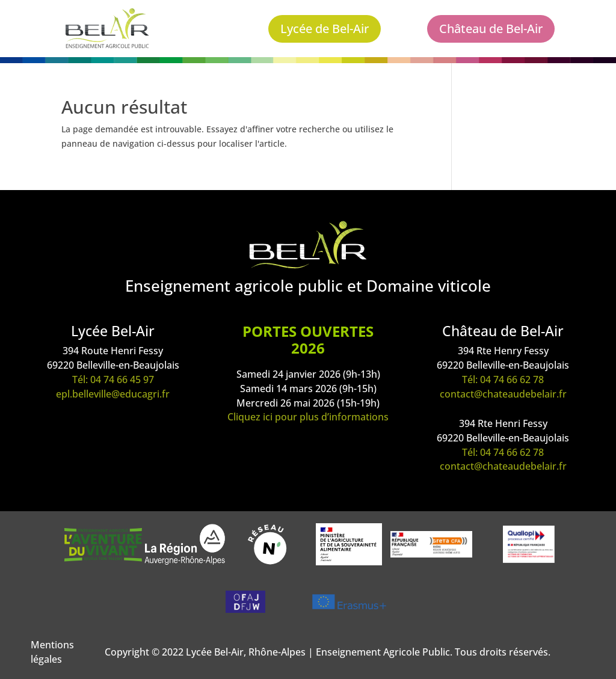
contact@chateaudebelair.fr (503, 394)
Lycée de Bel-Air (325, 29)
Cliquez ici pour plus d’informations (308, 417)
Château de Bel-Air (491, 29)
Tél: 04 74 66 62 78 (503, 379)
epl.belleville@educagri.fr (113, 394)
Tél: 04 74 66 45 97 (113, 379)
